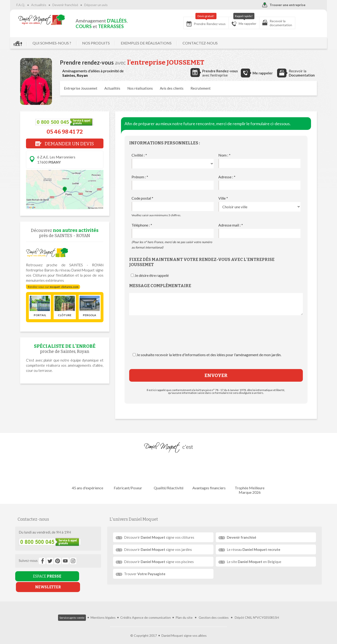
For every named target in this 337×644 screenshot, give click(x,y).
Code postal (142, 198)
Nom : (224, 155)
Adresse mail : (231, 225)
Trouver (147, 574)
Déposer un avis (106, 5)
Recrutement (201, 88)
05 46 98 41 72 (65, 132)
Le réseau (252, 549)
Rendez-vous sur (53, 287)
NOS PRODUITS (106, 43)
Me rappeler (234, 22)
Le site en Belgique (252, 562)
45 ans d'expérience (90, 474)
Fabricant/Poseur (129, 474)
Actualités (49, 5)
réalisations (140, 88)
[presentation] (216, 338)
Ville (223, 198)
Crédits (126, 610)
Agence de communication (151, 610)
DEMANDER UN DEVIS (65, 144)
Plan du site (184, 610)
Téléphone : (142, 225)
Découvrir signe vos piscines (161, 562)
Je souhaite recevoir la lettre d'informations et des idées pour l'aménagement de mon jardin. (209, 355)
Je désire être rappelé (152, 275)
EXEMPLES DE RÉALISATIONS (156, 43)
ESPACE (41, 576)
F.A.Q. (31, 5)
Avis (172, 88)
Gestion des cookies (214, 610)
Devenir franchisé (75, 5)
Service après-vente (72, 610)
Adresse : (227, 177)
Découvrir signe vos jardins (160, 549)
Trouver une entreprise (274, 5)
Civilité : (139, 155)
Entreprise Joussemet (81, 88)
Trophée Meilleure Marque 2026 (247, 476)
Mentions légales (103, 610)
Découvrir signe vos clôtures (161, 537)
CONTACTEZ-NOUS (210, 43)
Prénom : (140, 177)
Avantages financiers (208, 474)
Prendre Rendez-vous (196, 22)
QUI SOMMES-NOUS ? (62, 43)
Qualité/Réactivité (168, 474)
